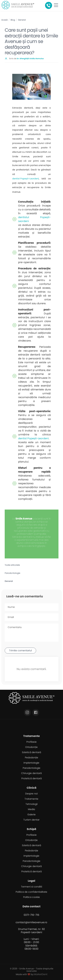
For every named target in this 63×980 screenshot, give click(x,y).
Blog (13, 20)
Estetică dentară (32, 752)
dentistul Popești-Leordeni (35, 219)
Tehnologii (32, 804)
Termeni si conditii (32, 887)
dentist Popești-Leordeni (26, 179)
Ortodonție (31, 747)
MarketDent (41, 974)
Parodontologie (12, 573)
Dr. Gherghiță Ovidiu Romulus (30, 59)
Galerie (32, 814)
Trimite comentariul (20, 650)
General (22, 20)
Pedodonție (32, 758)
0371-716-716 (32, 915)
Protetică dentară (32, 778)
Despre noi (31, 794)
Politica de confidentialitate (31, 892)
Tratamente (31, 799)
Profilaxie (32, 742)
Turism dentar (31, 820)
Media (31, 809)
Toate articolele (12, 565)
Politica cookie (32, 897)
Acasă (4, 20)
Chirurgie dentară (31, 773)
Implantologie (31, 763)
